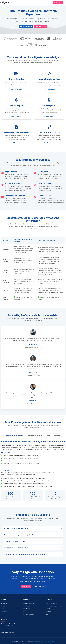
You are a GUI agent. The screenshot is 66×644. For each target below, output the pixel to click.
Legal (25, 611)
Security (48, 609)
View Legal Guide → (49, 89)
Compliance (49, 611)
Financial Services (29, 603)
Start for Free (58, 3)
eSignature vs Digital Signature (54, 606)
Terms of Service (49, 641)
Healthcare (27, 606)
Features (4, 606)
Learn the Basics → (17, 89)
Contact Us (4, 611)
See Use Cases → (49, 143)
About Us (4, 603)
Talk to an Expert (41, 26)
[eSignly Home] (4, 3)
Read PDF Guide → (50, 116)
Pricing (3, 609)
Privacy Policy (39, 641)
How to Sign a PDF (51, 603)
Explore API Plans (39, 586)
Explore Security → (17, 116)
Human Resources (29, 614)
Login (49, 3)
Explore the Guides (26, 26)
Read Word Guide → (16, 143)
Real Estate (27, 609)
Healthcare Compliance (35, 435)
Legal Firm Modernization (14, 435)
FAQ (47, 614)
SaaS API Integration (53, 435)
